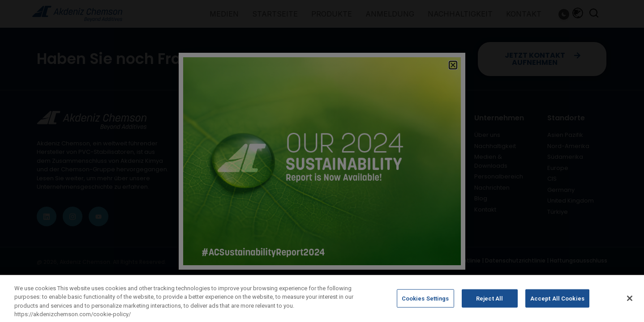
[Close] (630, 303)
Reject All (489, 303)
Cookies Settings (425, 303)
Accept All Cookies (557, 303)
